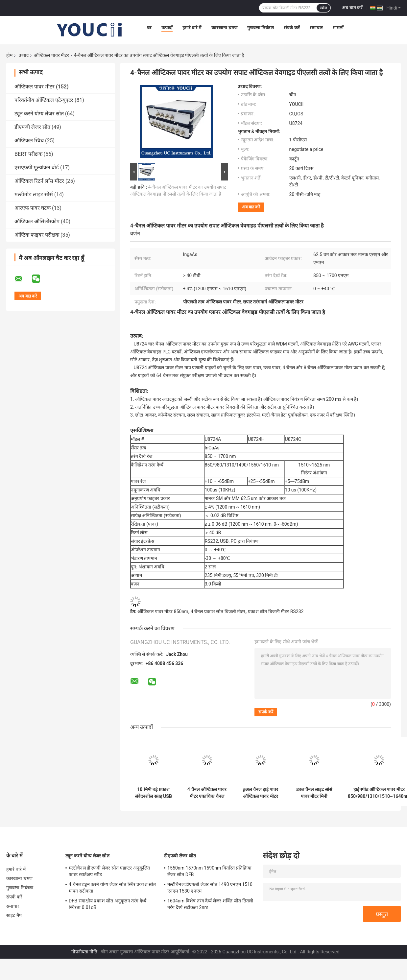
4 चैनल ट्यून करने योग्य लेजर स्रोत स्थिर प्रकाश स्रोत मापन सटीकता (112, 888)
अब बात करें (352, 8)
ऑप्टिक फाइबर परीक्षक (37, 235)
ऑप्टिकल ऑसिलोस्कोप (37, 221)
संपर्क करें (292, 28)
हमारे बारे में (192, 28)
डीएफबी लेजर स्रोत (32, 127)
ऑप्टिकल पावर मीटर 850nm (163, 611)
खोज (323, 8)
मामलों (338, 28)
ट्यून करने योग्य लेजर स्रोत (39, 114)
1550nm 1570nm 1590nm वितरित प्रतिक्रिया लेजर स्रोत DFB (209, 871)
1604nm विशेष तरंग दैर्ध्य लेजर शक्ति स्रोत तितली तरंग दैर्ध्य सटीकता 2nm (210, 904)
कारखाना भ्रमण (224, 28)
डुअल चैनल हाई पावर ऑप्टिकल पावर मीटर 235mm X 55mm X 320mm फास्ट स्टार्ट (261, 793)
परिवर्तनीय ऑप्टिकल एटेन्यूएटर (44, 100)
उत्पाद (24, 55)
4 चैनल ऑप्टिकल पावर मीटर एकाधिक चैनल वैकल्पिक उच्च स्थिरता (207, 793)
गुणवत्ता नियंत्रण (261, 28)
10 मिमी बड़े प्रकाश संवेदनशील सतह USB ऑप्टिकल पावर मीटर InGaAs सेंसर (153, 793)
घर (149, 28)
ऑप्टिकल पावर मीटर (51, 55)
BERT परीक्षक (28, 154)
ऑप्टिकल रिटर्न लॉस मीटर (39, 181)
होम (9, 55)
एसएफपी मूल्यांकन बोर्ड (37, 167)
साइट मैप (14, 915)
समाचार (316, 28)
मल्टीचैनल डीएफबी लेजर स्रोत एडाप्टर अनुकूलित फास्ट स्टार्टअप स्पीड (109, 871)
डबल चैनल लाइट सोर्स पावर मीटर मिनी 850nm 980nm (314, 793)
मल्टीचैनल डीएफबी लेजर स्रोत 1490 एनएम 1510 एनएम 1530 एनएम (210, 888)
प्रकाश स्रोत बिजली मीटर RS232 (276, 611)
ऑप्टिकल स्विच (29, 141)
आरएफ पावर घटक (33, 208)
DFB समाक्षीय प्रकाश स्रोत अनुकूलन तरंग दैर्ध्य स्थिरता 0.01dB (108, 904)
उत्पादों (167, 28)
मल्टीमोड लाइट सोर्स (34, 194)
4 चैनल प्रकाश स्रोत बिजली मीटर (218, 611)
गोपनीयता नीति (84, 952)
